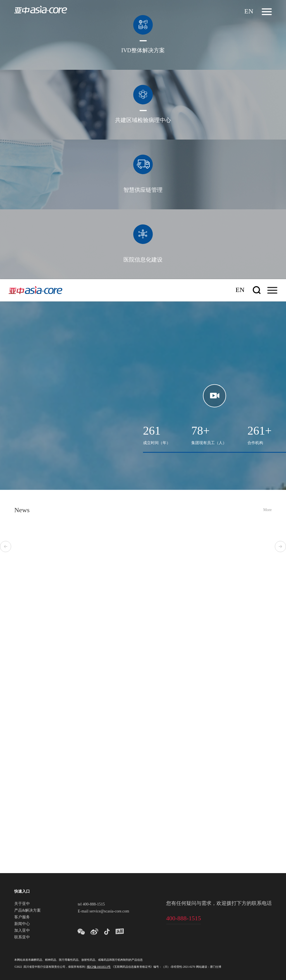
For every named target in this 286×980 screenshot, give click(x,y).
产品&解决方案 (28, 911)
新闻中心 (22, 924)
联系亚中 (22, 938)
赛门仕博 (216, 967)
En (249, 12)
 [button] (6, 547)
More (267, 510)
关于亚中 (22, 904)
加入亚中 (22, 931)
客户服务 (22, 917)
